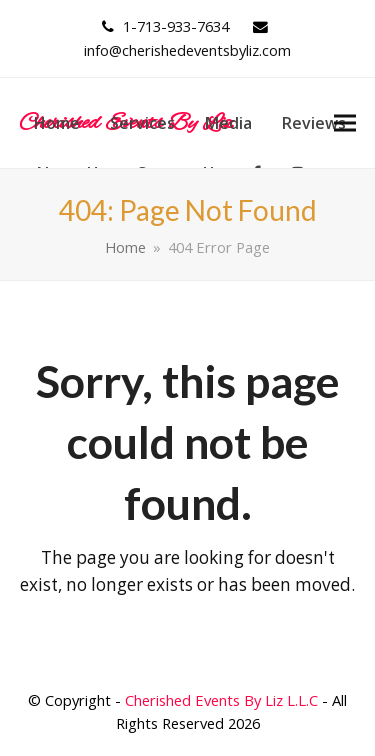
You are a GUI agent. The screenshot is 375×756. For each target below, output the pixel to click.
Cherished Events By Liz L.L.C (221, 700)
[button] (345, 123)
